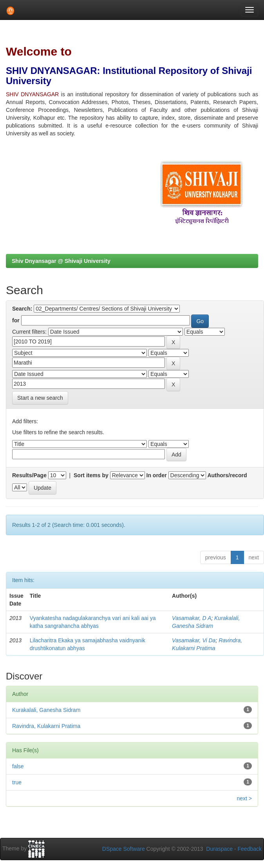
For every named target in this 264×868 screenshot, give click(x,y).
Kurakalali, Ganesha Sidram (46, 710)
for (16, 320)
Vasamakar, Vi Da (194, 640)
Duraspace (219, 849)
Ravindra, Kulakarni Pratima (46, 726)
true (17, 782)
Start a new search (40, 398)
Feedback (250, 849)
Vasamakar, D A (192, 618)
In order (157, 475)
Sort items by (91, 475)
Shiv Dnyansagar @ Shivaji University (61, 261)
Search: (22, 309)
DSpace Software (124, 849)
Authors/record (227, 475)
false (18, 766)
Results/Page (29, 475)
